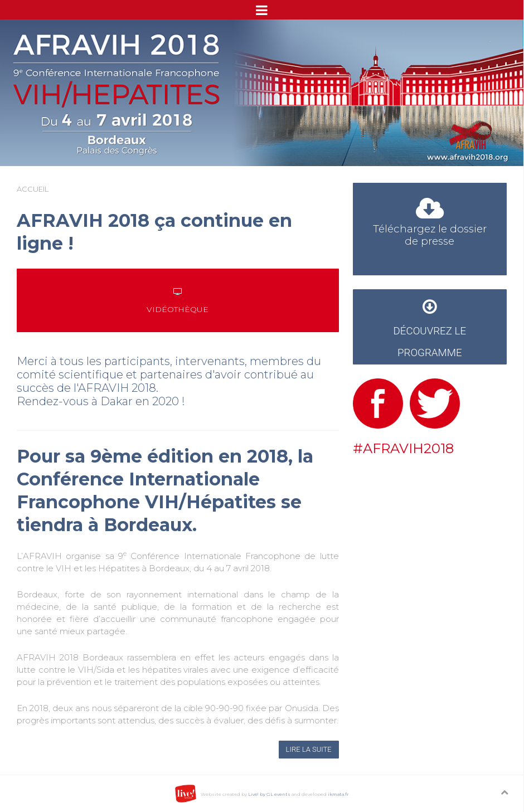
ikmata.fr (338, 794)
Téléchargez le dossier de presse (430, 225)
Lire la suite (309, 749)
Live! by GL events (269, 794)
